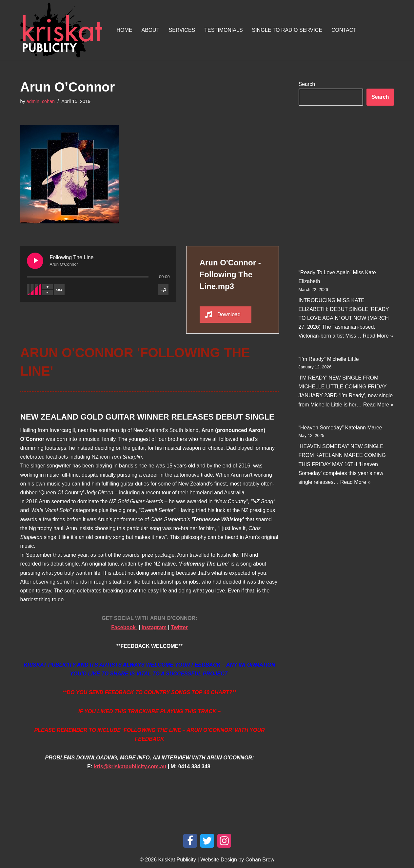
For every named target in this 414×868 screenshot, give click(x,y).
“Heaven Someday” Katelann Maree (340, 428)
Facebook (124, 627)
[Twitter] (207, 841)
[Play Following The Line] (35, 260)
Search (307, 84)
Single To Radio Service (287, 30)
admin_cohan (41, 101)
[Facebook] (190, 841)
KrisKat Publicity (177, 860)
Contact (344, 30)
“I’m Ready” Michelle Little (329, 359)
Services (182, 30)
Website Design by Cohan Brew (237, 860)
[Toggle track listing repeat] (59, 289)
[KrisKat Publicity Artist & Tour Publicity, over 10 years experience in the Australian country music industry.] (63, 30)
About (151, 30)
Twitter (179, 627)
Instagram (154, 627)
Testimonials (223, 30)
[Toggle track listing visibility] (163, 289)
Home (125, 30)
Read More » (378, 336)
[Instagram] (224, 841)
